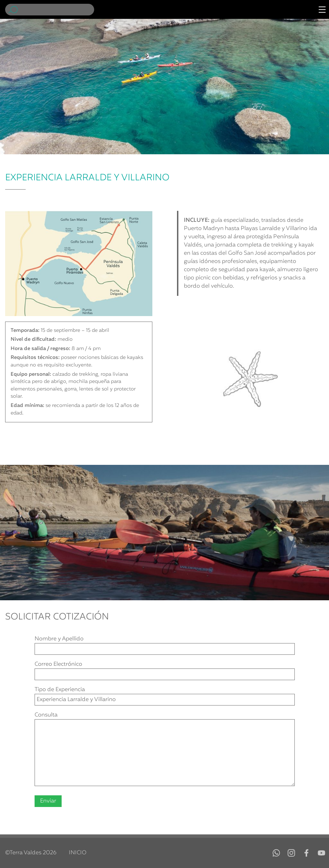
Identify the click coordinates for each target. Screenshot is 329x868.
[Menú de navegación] (322, 10)
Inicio (78, 853)
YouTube (321, 853)
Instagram (291, 853)
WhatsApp (276, 853)
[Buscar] (57, 10)
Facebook (306, 853)
